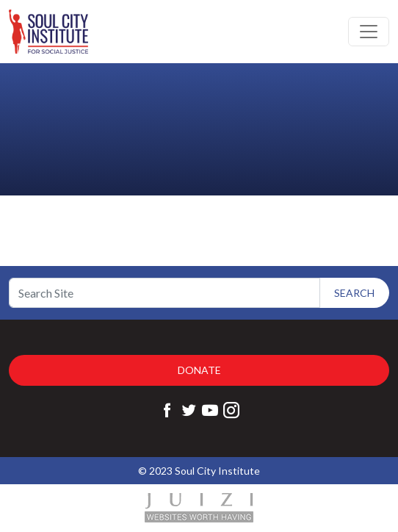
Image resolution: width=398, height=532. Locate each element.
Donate (199, 370)
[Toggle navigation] (369, 32)
